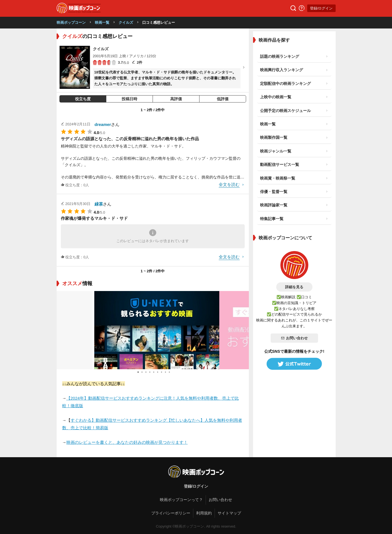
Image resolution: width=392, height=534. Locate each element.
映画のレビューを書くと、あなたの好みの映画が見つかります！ (127, 442)
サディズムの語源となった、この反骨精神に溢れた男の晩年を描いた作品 (130, 139)
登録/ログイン (321, 8)
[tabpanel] (153, 330)
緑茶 (99, 204)
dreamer (103, 124)
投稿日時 (129, 99)
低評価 (223, 99)
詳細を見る (294, 287)
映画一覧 (102, 22)
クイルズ (126, 22)
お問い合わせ (294, 338)
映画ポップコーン (71, 22)
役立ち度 (83, 99)
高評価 (176, 99)
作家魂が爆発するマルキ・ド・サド (94, 218)
